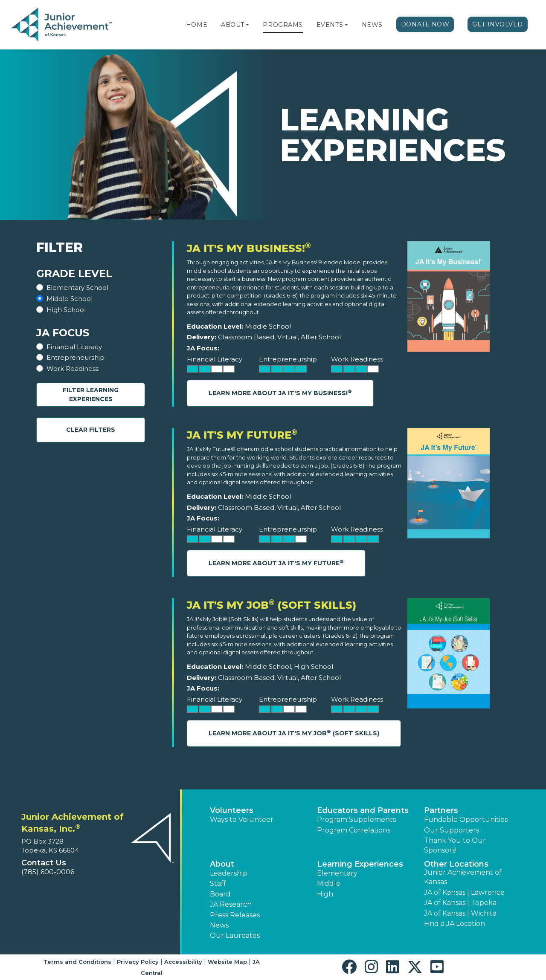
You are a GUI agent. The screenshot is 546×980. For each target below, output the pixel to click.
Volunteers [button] (232, 810)
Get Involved (498, 24)
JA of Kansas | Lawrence (464, 892)
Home (197, 25)
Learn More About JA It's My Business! (280, 393)
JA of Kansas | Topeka (460, 903)
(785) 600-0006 (48, 872)
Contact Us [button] (44, 863)
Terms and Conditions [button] (77, 962)
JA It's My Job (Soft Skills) (272, 605)
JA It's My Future (242, 435)
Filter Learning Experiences (91, 395)
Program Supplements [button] (356, 820)
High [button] (325, 894)
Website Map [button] (227, 962)
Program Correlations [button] (354, 830)
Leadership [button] (229, 873)
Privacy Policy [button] (138, 962)
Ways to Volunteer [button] (242, 820)
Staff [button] (218, 883)
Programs (283, 25)
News (372, 25)
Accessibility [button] (183, 962)
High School (66, 310)
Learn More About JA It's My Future (276, 563)
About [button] (222, 864)
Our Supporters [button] (452, 830)
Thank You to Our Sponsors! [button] (455, 845)
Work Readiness (73, 369)
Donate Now (425, 24)
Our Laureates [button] (235, 935)
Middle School (70, 299)
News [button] (219, 925)
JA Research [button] (231, 904)
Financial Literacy (74, 347)
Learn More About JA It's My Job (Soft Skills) (294, 733)
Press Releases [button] (235, 915)
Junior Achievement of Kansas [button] (463, 877)
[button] (247, 25)
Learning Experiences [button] (360, 864)
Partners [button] (441, 810)
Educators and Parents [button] (363, 810)
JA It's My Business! (249, 248)
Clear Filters (91, 430)
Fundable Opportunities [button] (466, 820)
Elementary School (77, 288)
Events (330, 25)
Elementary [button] (337, 873)
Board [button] (220, 894)
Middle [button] (329, 883)
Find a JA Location (455, 924)
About (233, 25)
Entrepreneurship (76, 357)
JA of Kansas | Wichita (460, 913)
